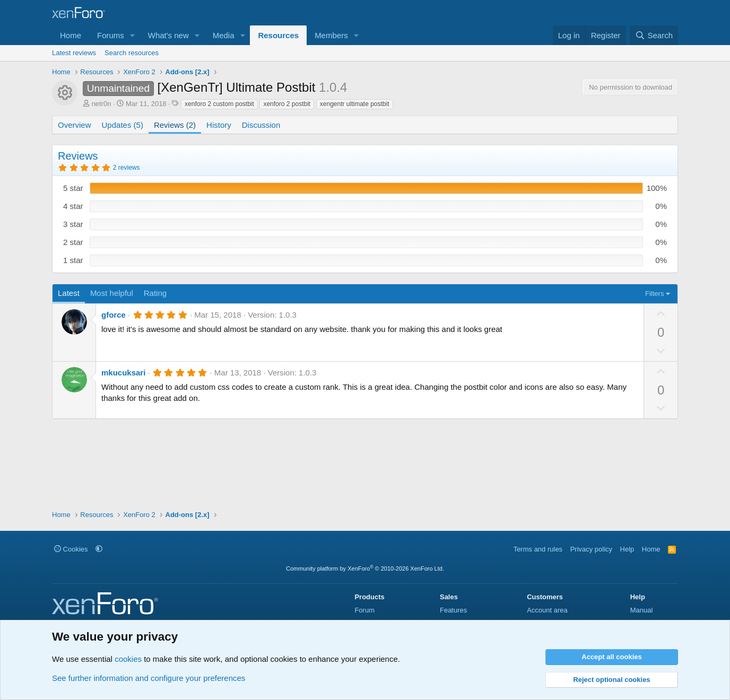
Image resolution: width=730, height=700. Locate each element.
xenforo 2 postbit (287, 104)
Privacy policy (591, 549)
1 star (73, 260)
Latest (69, 293)
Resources (278, 35)
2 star (73, 242)
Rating (155, 293)
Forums (111, 35)
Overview (75, 125)
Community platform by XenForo (365, 568)
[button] (133, 35)
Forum (364, 610)
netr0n (102, 104)
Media (224, 35)
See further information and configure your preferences (149, 678)
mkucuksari (123, 373)
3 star (73, 224)
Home (71, 35)
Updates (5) (123, 125)
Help (627, 549)
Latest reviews (74, 53)
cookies (128, 659)
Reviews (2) (175, 125)
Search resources (132, 53)
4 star (73, 206)
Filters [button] (654, 294)
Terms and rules (538, 549)
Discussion (261, 125)
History (219, 125)
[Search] (654, 35)
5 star (73, 188)
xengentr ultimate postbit (355, 104)
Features (453, 610)
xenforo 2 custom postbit (219, 104)
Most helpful (112, 293)
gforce (114, 315)
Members (331, 35)
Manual (642, 610)
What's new (168, 35)
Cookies (71, 549)
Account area (547, 610)
